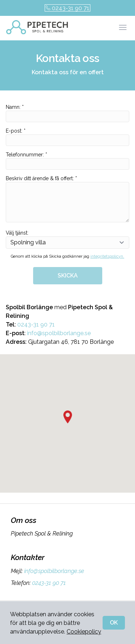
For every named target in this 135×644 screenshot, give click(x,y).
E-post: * (67, 137)
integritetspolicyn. (107, 256)
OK (114, 623)
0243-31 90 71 (67, 8)
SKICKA (68, 276)
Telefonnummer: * (67, 161)
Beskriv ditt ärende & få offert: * (67, 199)
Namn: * (67, 113)
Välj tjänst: (67, 239)
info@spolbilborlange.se (59, 333)
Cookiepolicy (84, 632)
